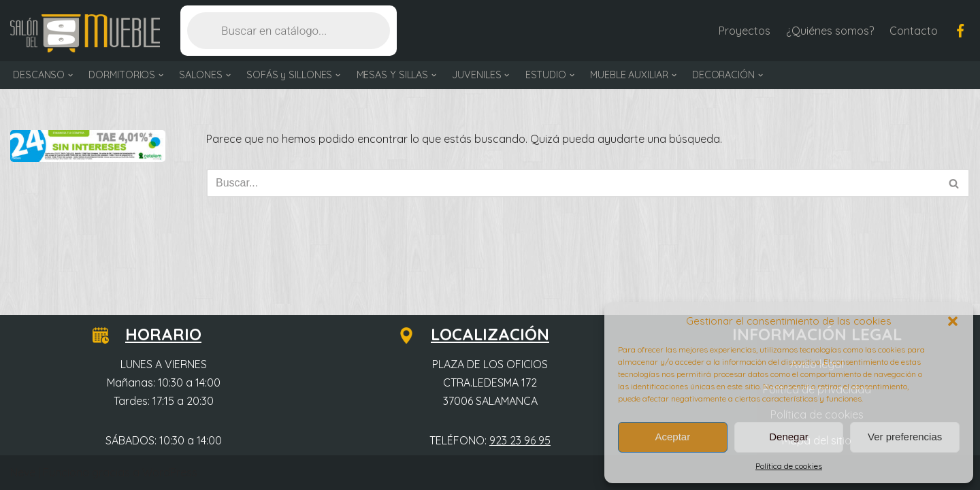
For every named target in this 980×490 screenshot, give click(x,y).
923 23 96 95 (520, 440)
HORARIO (155, 334)
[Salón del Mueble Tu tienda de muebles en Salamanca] (85, 34)
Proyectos (745, 31)
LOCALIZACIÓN (482, 334)
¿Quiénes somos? (830, 31)
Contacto (914, 31)
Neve (23, 472)
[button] (953, 321)
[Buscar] (573, 183)
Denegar (789, 437)
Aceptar (672, 437)
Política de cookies (789, 466)
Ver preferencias (905, 437)
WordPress (170, 472)
